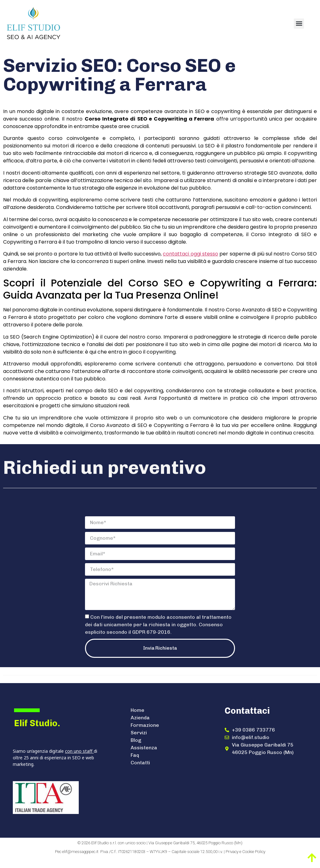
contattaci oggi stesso (190, 254)
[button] (299, 24)
